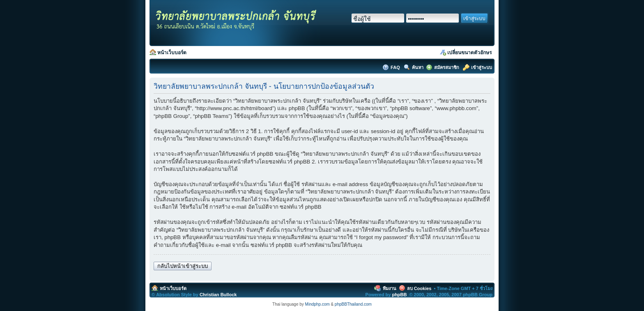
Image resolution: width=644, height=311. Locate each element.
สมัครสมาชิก (447, 67)
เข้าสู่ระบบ (482, 67)
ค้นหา (418, 67)
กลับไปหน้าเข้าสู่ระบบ (183, 266)
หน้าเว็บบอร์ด (172, 53)
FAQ (396, 67)
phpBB (399, 295)
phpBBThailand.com (353, 304)
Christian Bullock (218, 295)
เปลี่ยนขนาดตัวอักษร (469, 53)
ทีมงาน (390, 288)
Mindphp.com (317, 304)
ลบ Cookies (419, 288)
